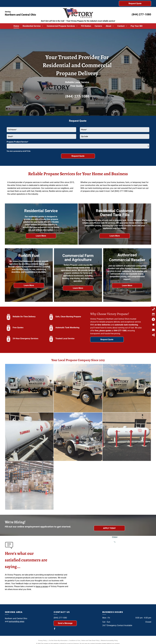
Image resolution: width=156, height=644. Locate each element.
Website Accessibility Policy (109, 640)
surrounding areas (16, 621)
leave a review (42, 586)
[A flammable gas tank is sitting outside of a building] (29, 437)
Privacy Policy (42, 640)
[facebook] (55, 629)
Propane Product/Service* (17, 142)
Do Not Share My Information (58, 640)
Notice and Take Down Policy (91, 640)
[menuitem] (16, 26)
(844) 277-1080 (141, 14)
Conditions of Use (75, 640)
